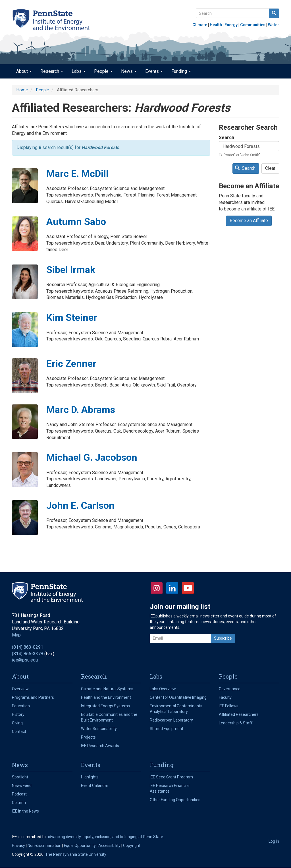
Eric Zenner (71, 363)
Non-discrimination (44, 846)
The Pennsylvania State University (76, 854)
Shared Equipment (167, 729)
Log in (274, 841)
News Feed (22, 786)
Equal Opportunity (80, 846)
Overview (20, 689)
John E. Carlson (80, 505)
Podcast (19, 794)
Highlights (90, 777)
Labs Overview (163, 689)
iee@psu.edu (25, 660)
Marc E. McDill (77, 173)
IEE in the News (25, 811)
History (18, 714)
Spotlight (20, 777)
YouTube (188, 588)
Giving (17, 723)
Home (22, 90)
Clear (270, 168)
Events (154, 71)
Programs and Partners (33, 697)
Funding (181, 71)
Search (226, 138)
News (129, 71)
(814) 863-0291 (28, 647)
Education (21, 706)
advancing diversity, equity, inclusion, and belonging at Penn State (105, 837)
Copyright (132, 846)
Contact (19, 731)
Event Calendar (95, 786)
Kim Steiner (72, 317)
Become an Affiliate (249, 221)
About (24, 71)
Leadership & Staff (236, 723)
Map (16, 635)
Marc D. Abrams (81, 410)
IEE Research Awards (100, 746)
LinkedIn (172, 588)
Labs (79, 71)
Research (52, 71)
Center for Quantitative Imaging (178, 697)
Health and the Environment (106, 697)
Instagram (157, 588)
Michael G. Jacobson (92, 457)
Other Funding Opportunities (175, 800)
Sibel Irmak (71, 270)
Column (19, 803)
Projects (88, 737)
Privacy (18, 846)
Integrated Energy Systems (105, 706)
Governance (230, 689)
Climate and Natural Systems (107, 689)
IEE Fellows (229, 706)
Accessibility (109, 846)
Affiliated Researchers (239, 714)
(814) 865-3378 (28, 654)
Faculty (225, 697)
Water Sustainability (99, 729)
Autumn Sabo (76, 222)
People (103, 71)
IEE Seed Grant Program (171, 777)
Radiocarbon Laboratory (171, 720)
